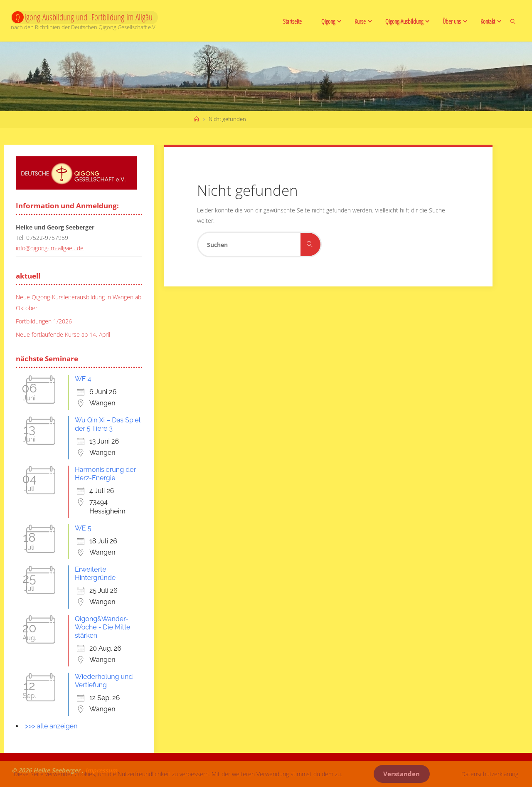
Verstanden (401, 774)
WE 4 (83, 379)
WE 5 (83, 528)
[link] (513, 21)
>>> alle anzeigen (51, 726)
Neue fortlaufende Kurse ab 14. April (63, 334)
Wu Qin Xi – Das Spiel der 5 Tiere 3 (108, 424)
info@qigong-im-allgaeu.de (50, 248)
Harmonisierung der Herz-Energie (105, 474)
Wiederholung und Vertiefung (104, 681)
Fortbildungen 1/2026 (44, 321)
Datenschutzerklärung (490, 774)
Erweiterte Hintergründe (95, 574)
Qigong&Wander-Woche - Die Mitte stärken (103, 627)
